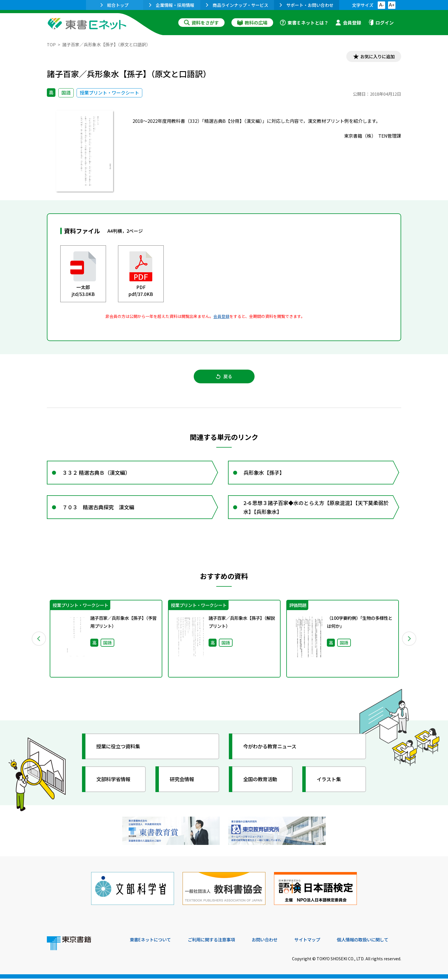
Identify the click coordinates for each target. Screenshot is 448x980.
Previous (39, 642)
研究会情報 (183, 782)
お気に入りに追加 (377, 57)
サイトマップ (316, 941)
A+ (392, 5)
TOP (51, 44)
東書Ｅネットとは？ (304, 23)
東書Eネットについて (152, 941)
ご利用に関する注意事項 (216, 941)
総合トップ (115, 5)
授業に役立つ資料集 (120, 749)
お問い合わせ (271, 941)
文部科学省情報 (115, 782)
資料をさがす (201, 23)
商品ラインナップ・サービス (237, 5)
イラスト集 (330, 782)
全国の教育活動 (262, 782)
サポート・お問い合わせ (307, 5)
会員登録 (348, 23)
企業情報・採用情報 (172, 5)
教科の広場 (252, 23)
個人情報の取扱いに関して (374, 941)
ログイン (381, 23)
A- (381, 5)
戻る (224, 377)
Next (409, 642)
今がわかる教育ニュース (272, 749)
